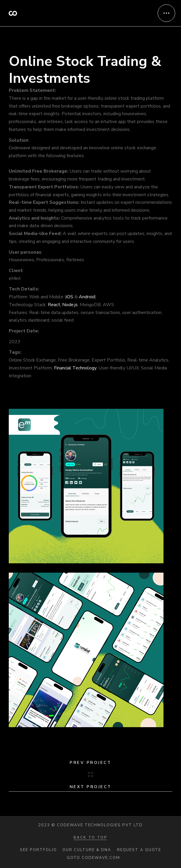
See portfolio (38, 850)
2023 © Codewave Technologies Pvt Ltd (90, 825)
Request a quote (139, 850)
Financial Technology (75, 368)
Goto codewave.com (93, 858)
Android (87, 297)
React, (54, 305)
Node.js (70, 305)
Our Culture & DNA (87, 850)
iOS (70, 297)
